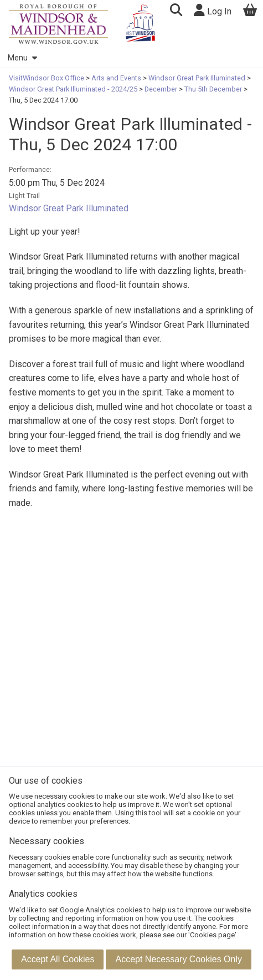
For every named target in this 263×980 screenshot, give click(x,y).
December (161, 89)
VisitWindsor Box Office (47, 78)
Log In (213, 10)
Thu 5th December (213, 89)
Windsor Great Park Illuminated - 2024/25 (74, 89)
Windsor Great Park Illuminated (197, 78)
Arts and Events (116, 78)
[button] (176, 11)
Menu (22, 58)
